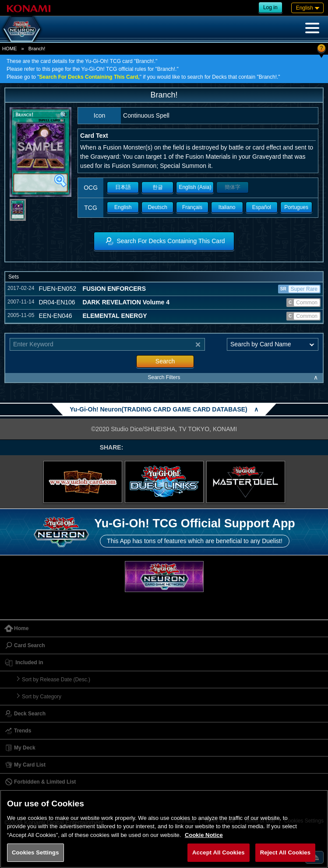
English (123, 207)
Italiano (227, 207)
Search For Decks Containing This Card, (89, 77)
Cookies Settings (35, 852)
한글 (158, 187)
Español (262, 207)
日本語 (123, 187)
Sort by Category (42, 697)
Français (192, 207)
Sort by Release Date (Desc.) (56, 680)
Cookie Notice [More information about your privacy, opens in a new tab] (204, 835)
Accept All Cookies (219, 852)
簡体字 (233, 187)
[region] (164, 829)
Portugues (296, 207)
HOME (10, 49)
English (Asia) (195, 187)
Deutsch (158, 207)
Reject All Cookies (285, 852)
